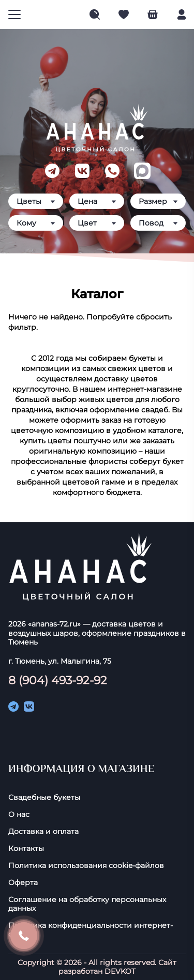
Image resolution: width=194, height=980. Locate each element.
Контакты (26, 849)
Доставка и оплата (43, 832)
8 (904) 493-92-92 (58, 680)
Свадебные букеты (44, 798)
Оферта (23, 883)
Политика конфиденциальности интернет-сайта (91, 930)
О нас (19, 815)
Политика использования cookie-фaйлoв (86, 866)
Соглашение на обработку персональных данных (87, 904)
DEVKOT (120, 971)
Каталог (97, 294)
